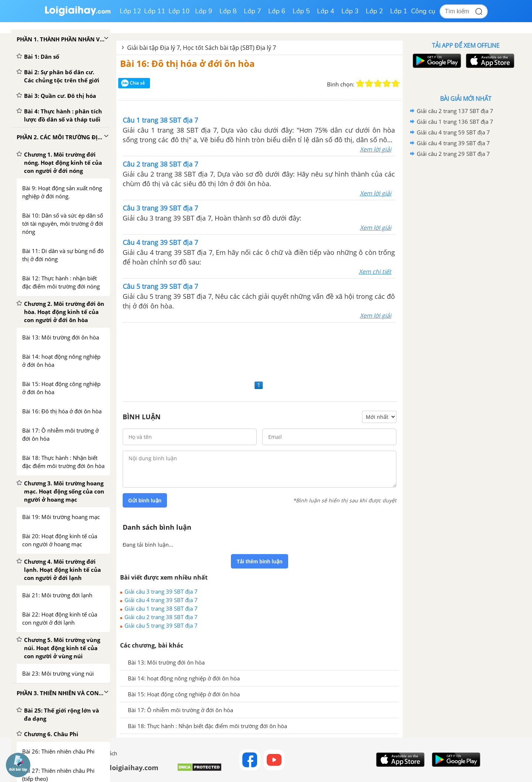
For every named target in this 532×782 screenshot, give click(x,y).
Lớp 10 (179, 11)
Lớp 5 (301, 11)
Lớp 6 (277, 11)
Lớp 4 (326, 11)
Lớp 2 (374, 11)
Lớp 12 (130, 11)
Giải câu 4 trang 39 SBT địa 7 (161, 600)
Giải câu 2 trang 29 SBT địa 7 (453, 154)
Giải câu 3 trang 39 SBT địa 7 (161, 591)
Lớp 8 (228, 11)
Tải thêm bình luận (259, 561)
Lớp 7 (253, 11)
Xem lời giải (376, 149)
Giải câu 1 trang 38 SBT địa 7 (161, 608)
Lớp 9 (204, 11)
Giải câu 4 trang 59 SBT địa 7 (453, 132)
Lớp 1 (399, 11)
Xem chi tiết (375, 272)
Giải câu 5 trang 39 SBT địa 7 (161, 625)
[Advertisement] (260, 350)
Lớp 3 (350, 11)
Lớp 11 (155, 11)
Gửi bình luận (145, 501)
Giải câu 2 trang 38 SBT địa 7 (161, 617)
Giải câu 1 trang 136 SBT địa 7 (455, 122)
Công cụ (423, 11)
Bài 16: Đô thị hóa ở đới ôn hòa (187, 63)
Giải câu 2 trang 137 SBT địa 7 (455, 111)
